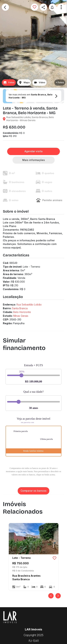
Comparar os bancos (33, 491)
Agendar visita (33, 151)
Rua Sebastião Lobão (29, 304)
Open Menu (61, 7)
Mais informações (34, 160)
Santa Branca (20, 308)
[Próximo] (58, 596)
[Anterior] (51, 596)
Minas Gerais (21, 316)
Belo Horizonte (22, 312)
